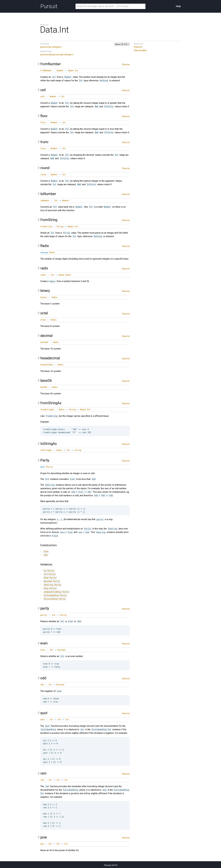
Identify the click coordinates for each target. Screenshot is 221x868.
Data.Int (138, 47)
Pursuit (49, 6)
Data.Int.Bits (140, 50)
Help (178, 6)
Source (126, 64)
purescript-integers (51, 47)
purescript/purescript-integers (57, 55)
